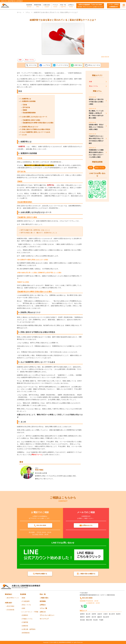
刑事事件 (25, 615)
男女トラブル (27, 605)
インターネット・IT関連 (30, 612)
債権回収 (25, 626)
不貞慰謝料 (26, 601)
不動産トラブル (27, 619)
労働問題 (25, 622)
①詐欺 (25, 105)
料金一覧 (43, 594)
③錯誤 (25, 110)
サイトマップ (44, 619)
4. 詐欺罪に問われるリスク (29, 127)
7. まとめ (24, 135)
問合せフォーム (37, 455)
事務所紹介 (9, 594)
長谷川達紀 (11, 606)
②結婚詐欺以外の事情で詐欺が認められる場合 (38, 123)
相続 (24, 608)
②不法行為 (26, 107)
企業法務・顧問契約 (29, 629)
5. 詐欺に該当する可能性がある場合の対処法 (35, 129)
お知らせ (43, 612)
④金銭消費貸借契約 (29, 113)
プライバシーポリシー (47, 615)
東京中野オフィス (13, 598)
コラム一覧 (43, 608)
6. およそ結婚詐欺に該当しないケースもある (35, 132)
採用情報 (43, 601)
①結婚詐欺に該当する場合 (31, 120)
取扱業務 (23, 594)
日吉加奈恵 (11, 610)
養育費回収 (26, 633)
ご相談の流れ (44, 598)
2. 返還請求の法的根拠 (28, 101)
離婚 (24, 598)
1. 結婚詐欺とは (26, 99)
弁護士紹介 (9, 603)
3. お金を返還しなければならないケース (34, 117)
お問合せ (43, 605)
